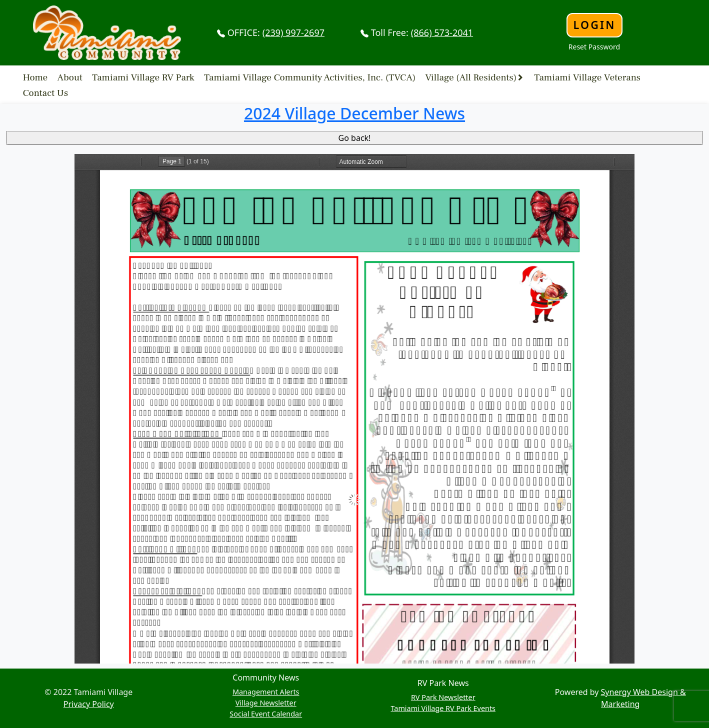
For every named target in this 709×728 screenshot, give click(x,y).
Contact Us (46, 92)
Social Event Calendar (266, 714)
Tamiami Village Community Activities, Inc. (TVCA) (310, 77)
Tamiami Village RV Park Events (443, 708)
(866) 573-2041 (442, 32)
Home (35, 77)
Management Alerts (266, 692)
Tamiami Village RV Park (143, 77)
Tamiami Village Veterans (587, 77)
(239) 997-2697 (293, 32)
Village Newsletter (266, 703)
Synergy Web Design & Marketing (643, 698)
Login (594, 25)
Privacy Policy (89, 704)
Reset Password (594, 47)
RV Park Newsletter (443, 697)
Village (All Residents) (471, 77)
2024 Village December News (354, 113)
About (70, 77)
